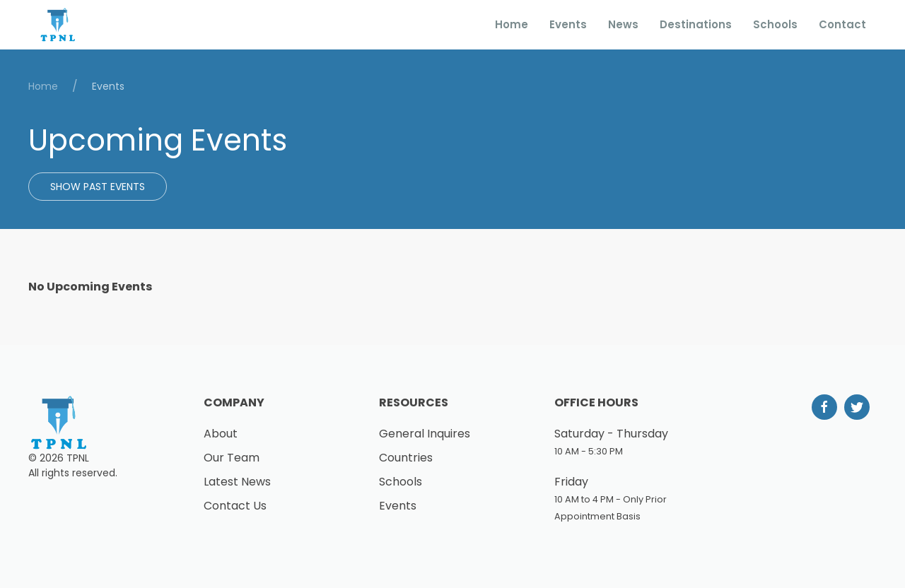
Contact (842, 24)
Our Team (232, 458)
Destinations (696, 24)
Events (568, 24)
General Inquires (425, 434)
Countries (406, 458)
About (221, 434)
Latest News (237, 482)
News (623, 24)
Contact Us (235, 506)
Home (512, 24)
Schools (775, 24)
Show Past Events (98, 187)
